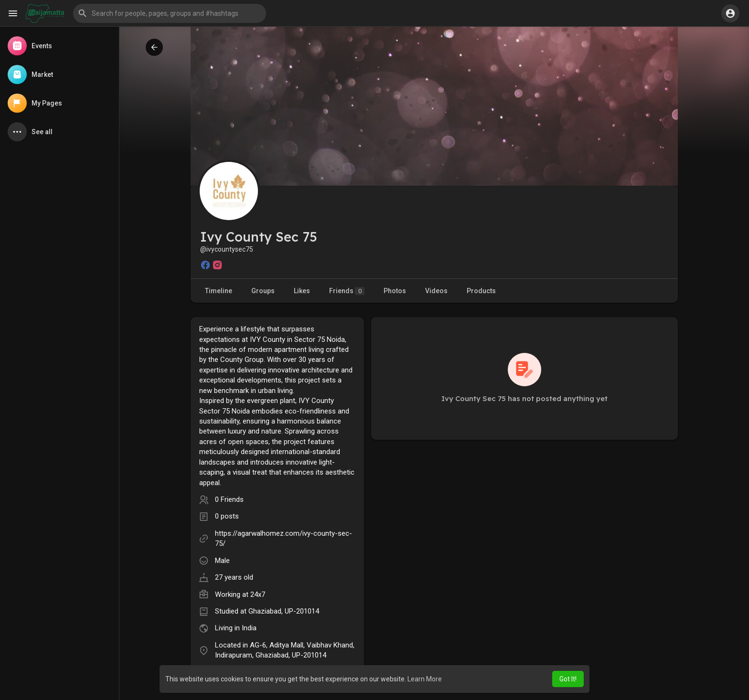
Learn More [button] (425, 679)
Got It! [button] (568, 679)
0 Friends (229, 499)
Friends (347, 291)
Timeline (219, 291)
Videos (436, 291)
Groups (263, 291)
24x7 (258, 594)
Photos (395, 291)
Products (481, 291)
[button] (170, 13)
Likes (302, 291)
